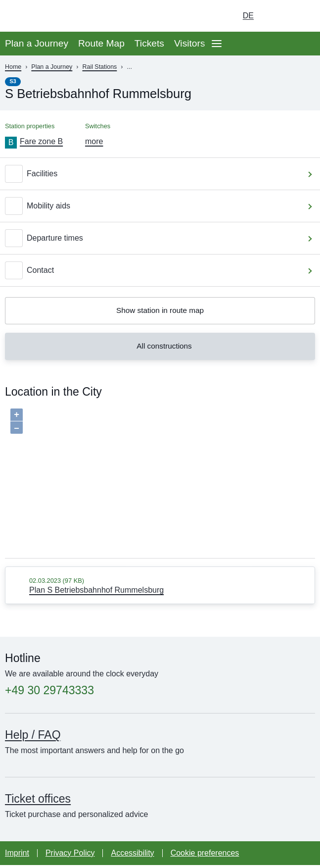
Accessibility (132, 856)
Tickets (149, 43)
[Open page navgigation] (217, 44)
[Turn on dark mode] (275, 16)
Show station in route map (160, 311)
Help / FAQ (33, 738)
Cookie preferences (205, 856)
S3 (13, 81)
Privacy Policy (70, 856)
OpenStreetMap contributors (278, 557)
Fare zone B (41, 141)
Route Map (101, 43)
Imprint (17, 856)
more (94, 141)
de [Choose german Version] (248, 16)
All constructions (159, 349)
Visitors (190, 43)
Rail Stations (99, 67)
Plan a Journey (37, 43)
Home (13, 67)
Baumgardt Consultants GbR (165, 557)
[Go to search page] (303, 16)
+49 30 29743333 (49, 693)
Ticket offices (38, 802)
